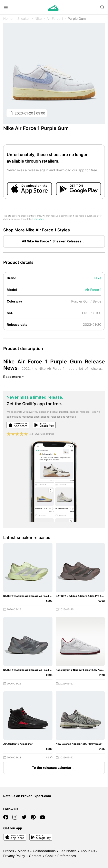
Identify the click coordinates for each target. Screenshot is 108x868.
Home (8, 19)
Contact (35, 856)
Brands (9, 851)
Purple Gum (77, 19)
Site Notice (68, 851)
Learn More (38, 219)
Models (23, 851)
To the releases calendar (54, 768)
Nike (38, 19)
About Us (88, 851)
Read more (14, 377)
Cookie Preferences (61, 856)
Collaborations (44, 851)
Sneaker (24, 19)
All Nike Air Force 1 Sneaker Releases (54, 242)
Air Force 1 (55, 19)
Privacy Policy (14, 856)
